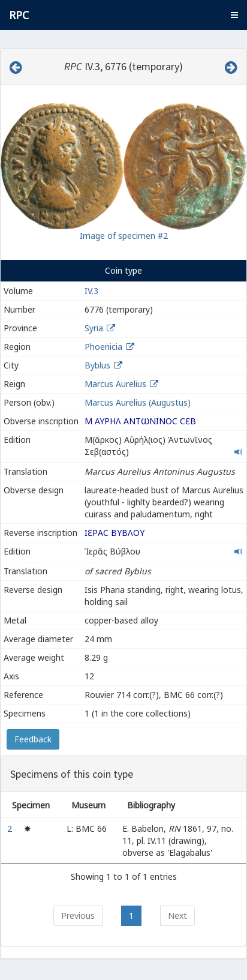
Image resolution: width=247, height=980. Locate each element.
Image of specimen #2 (124, 236)
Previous (78, 915)
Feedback (33, 739)
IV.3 (91, 291)
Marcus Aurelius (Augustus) (138, 402)
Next (177, 915)
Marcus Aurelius (115, 384)
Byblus (97, 365)
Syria (94, 328)
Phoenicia (103, 347)
